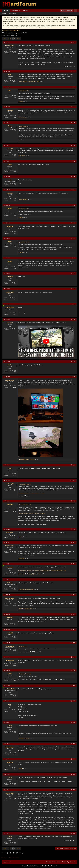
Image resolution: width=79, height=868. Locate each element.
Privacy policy (65, 862)
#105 (74, 564)
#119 (74, 790)
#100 (74, 465)
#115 (74, 722)
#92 (75, 238)
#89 (75, 190)
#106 (74, 579)
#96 (75, 304)
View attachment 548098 (38, 493)
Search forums (12, 13)
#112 (74, 670)
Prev (5, 38)
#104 (74, 542)
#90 (75, 205)
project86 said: (23, 91)
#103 (74, 529)
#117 (74, 759)
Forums (6, 10)
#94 (75, 273)
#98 (75, 362)
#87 (75, 161)
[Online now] (3, 306)
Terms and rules (57, 862)
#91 (75, 223)
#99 (75, 377)
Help (71, 862)
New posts (15, 10)
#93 (75, 258)
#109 (74, 630)
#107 (74, 595)
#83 (75, 87)
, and (27, 460)
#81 (75, 42)
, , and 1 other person (29, 82)
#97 (75, 319)
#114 (74, 701)
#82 (75, 71)
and (23, 117)
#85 (75, 123)
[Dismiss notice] (75, 18)
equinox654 (6, 35)
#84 (75, 107)
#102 (74, 501)
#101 (74, 480)
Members (26, 10)
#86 (75, 146)
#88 (75, 177)
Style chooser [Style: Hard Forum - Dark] (7, 862)
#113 (74, 686)
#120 (74, 833)
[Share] (72, 42)
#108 (74, 614)
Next (18, 38)
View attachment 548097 (26, 493)
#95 (75, 289)
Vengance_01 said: (24, 674)
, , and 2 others (30, 574)
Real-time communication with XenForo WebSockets (45, 866)
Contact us (49, 862)
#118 (74, 774)
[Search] (76, 10)
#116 (74, 744)
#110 (74, 643)
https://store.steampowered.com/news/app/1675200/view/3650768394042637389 (42, 571)
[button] (20, 10)
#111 (74, 657)
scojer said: (22, 646)
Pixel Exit (29, 866)
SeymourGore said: (24, 484)
